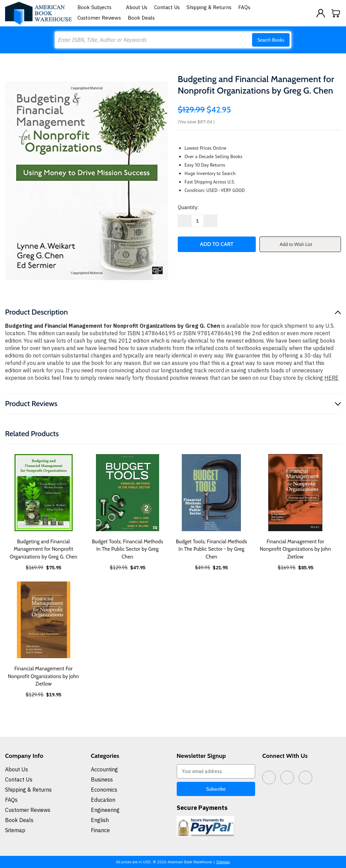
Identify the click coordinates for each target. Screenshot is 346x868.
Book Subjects (98, 7)
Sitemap (15, 830)
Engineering (105, 810)
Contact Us (167, 7)
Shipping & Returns (209, 7)
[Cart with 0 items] (336, 13)
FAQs (244, 7)
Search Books (271, 40)
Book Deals (141, 18)
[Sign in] (321, 13)
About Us (137, 7)
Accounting (104, 769)
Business (102, 779)
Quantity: (188, 207)
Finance (100, 830)
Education (103, 800)
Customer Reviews (99, 18)
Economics (104, 790)
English (100, 820)
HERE (331, 378)
